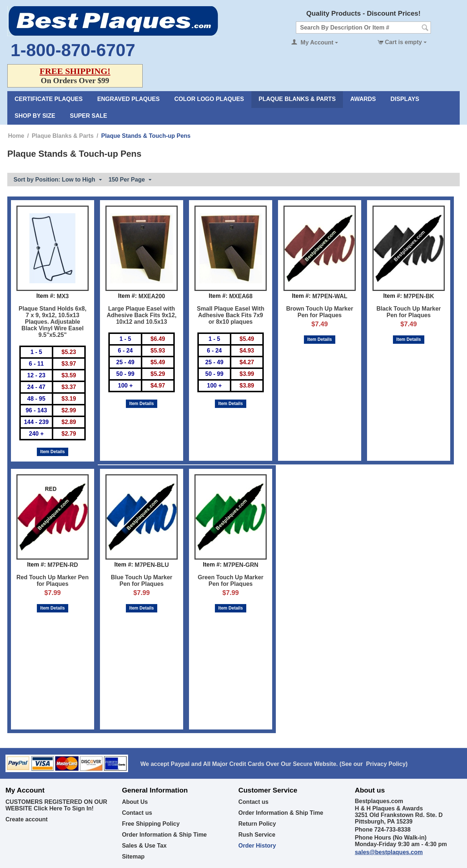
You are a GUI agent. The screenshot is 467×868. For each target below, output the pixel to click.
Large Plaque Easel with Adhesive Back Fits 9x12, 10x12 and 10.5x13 (141, 315)
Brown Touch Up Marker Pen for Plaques (320, 312)
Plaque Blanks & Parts (297, 99)
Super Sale (88, 116)
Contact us (137, 813)
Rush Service (257, 835)
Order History (257, 846)
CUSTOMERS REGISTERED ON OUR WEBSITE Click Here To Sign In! (56, 805)
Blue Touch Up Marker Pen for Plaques (142, 581)
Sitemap (133, 857)
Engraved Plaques (128, 99)
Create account (27, 819)
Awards (363, 99)
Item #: (46, 296)
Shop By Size (35, 116)
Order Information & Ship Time (164, 835)
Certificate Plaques (49, 99)
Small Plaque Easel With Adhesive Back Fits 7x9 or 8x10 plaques (231, 315)
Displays (405, 99)
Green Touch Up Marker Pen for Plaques (231, 581)
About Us (135, 802)
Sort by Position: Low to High (58, 180)
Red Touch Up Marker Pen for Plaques (53, 581)
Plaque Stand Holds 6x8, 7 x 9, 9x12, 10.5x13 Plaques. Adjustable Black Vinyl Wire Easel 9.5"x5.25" (53, 322)
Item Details (52, 452)
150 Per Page (130, 180)
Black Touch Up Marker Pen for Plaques (409, 312)
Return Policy (257, 824)
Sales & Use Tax (144, 846)
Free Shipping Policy (151, 824)
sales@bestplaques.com (389, 852)
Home (16, 136)
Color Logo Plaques (209, 99)
